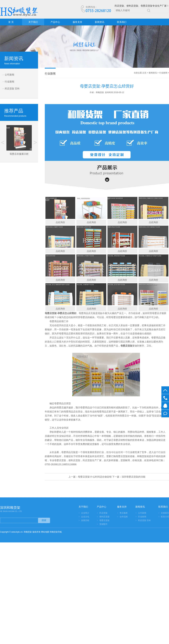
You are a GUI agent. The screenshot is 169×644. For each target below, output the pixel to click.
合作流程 (124, 517)
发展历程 (85, 520)
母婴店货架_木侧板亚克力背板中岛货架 (151, 198)
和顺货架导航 (56, 532)
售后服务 (124, 513)
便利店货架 (104, 517)
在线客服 (165, 406)
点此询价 (60, 222)
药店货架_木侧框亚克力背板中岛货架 (150, 256)
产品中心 (55, 22)
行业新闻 (9, 82)
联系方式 (165, 517)
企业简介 (85, 513)
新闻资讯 (100, 22)
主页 (144, 73)
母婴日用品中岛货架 (114, 227)
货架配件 (103, 524)
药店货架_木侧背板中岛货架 (85, 285)
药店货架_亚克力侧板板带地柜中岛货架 (58, 285)
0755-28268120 (165, 398)
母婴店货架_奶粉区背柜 (84, 227)
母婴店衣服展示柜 (51, 198)
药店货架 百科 (12, 89)
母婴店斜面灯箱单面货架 (115, 198)
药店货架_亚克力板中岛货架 (116, 285)
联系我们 (122, 22)
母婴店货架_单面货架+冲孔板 (148, 285)
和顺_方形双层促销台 (83, 198)
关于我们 (33, 22)
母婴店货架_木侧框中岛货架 (54, 227)
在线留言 (165, 414)
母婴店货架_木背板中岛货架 (85, 256)
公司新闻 (9, 75)
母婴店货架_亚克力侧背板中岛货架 (150, 227)
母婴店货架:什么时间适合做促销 (95, 477)
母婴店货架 (51, 313)
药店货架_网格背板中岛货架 (116, 256)
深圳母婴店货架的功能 (134, 477)
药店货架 (103, 513)
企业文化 (85, 517)
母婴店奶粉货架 (51, 256)
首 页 (11, 22)
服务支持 (77, 22)
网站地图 (45, 532)
